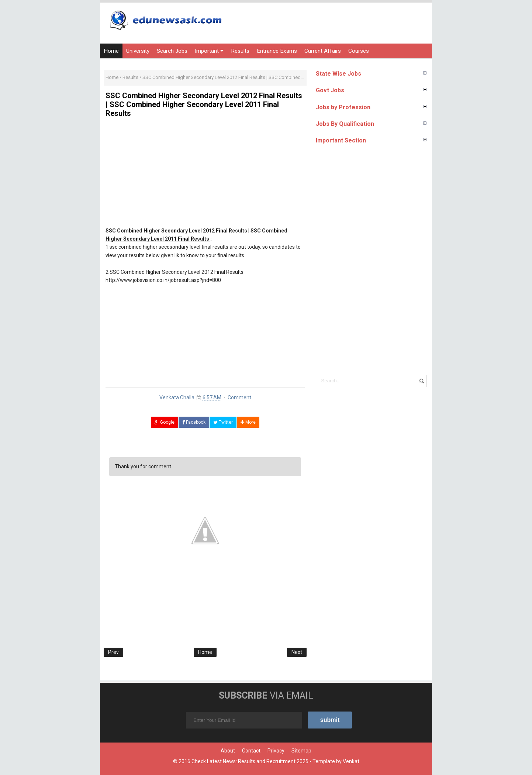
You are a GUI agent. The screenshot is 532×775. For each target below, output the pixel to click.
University (138, 51)
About (228, 751)
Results (240, 51)
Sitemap (301, 751)
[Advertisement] (205, 175)
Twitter (223, 422)
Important (209, 51)
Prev (113, 652)
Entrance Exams (277, 51)
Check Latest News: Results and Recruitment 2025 (250, 761)
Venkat (351, 761)
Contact (251, 751)
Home (111, 51)
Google (165, 422)
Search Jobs (172, 51)
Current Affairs (323, 51)
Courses (359, 51)
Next (297, 652)
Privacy (276, 751)
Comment (239, 397)
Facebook (194, 422)
